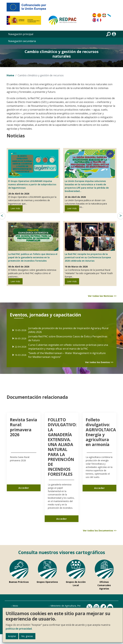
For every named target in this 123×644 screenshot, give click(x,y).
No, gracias (27, 636)
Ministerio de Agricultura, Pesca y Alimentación (75, 606)
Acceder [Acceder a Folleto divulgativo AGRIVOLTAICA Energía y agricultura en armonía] (99, 488)
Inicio (15, 606)
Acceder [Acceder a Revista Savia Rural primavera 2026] (24, 488)
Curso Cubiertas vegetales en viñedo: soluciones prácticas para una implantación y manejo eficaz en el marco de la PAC (66, 344)
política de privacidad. (19, 629)
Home (10, 75)
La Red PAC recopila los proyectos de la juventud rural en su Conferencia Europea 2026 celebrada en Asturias (88, 257)
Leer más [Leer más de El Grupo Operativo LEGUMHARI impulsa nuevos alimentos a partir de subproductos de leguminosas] (15, 208)
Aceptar (12, 636)
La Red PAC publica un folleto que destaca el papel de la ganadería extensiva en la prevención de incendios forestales (33, 257)
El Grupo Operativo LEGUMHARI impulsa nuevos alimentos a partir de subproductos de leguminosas (32, 184)
